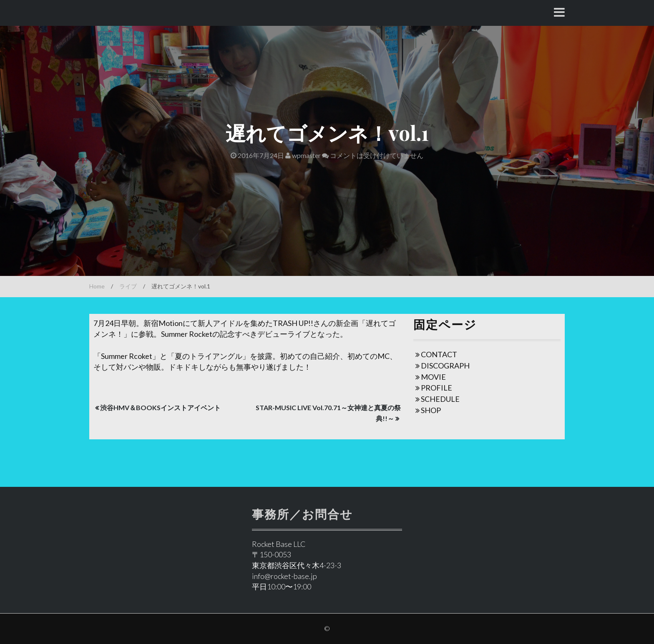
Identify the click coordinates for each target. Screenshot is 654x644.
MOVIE (433, 377)
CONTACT (439, 354)
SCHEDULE (440, 399)
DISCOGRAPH (445, 366)
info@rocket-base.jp (284, 576)
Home (97, 286)
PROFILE (436, 388)
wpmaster (303, 155)
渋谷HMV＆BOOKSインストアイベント (160, 407)
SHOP (431, 410)
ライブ (128, 286)
